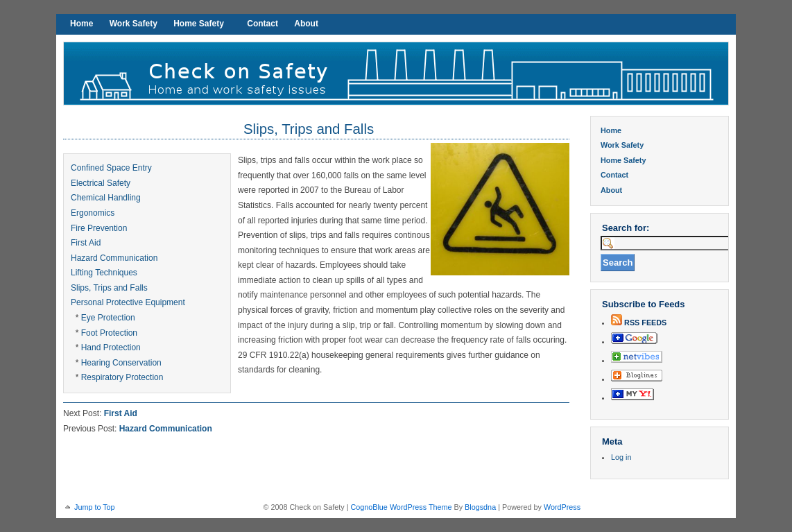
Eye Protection (108, 318)
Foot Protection (109, 333)
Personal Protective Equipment (128, 302)
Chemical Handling (106, 198)
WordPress (562, 507)
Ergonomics (93, 213)
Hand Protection (111, 347)
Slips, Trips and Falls (309, 129)
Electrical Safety (101, 183)
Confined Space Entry (111, 168)
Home (81, 24)
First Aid (86, 243)
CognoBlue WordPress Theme (401, 507)
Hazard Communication (114, 258)
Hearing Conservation (121, 363)
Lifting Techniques (104, 273)
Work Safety (134, 24)
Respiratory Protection (122, 377)
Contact (262, 24)
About (306, 24)
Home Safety (199, 24)
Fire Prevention (99, 228)
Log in (621, 457)
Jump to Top (95, 507)
